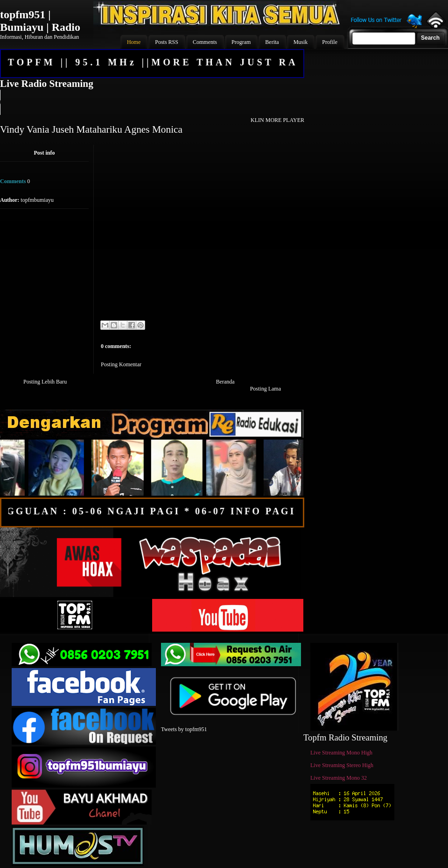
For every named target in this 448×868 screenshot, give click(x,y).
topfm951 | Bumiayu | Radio (40, 21)
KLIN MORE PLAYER (277, 120)
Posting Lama (266, 389)
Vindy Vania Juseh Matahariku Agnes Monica (91, 129)
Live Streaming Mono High (341, 753)
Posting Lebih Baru (45, 382)
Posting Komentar (121, 364)
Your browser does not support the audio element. (152, 102)
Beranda (225, 382)
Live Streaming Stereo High (342, 765)
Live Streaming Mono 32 (339, 778)
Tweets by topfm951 (184, 729)
